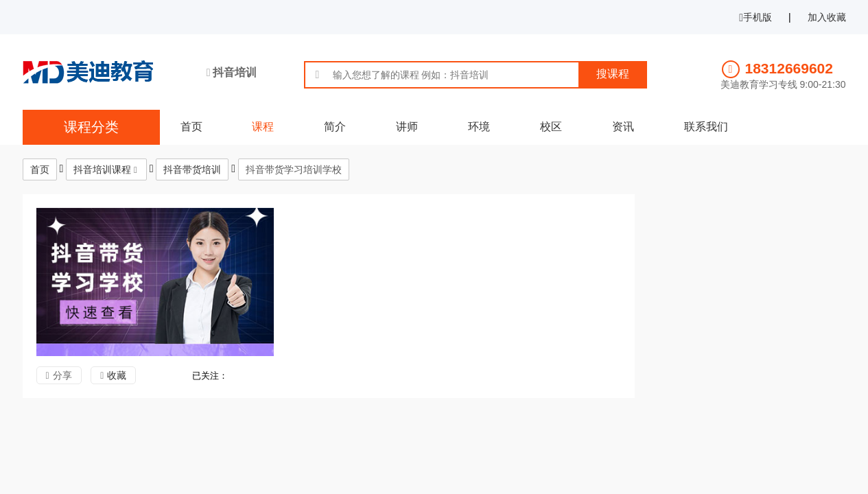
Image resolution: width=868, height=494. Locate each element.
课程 (263, 127)
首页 (191, 127)
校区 (551, 127)
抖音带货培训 (192, 169)
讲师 (407, 127)
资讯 (623, 127)
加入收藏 (827, 17)
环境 (479, 127)
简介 (335, 127)
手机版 (755, 17)
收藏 (117, 375)
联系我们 (706, 127)
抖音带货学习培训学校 (294, 169)
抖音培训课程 (102, 169)
